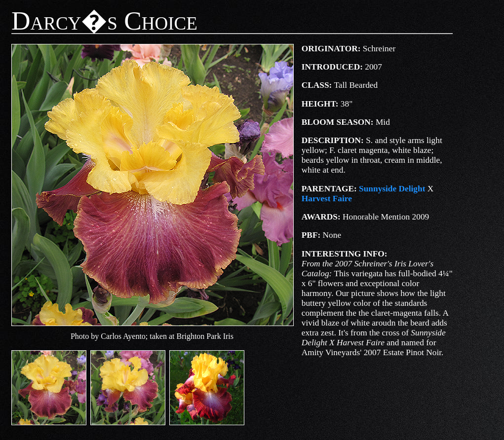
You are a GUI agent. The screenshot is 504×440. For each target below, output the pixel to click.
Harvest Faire (327, 199)
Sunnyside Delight (392, 189)
